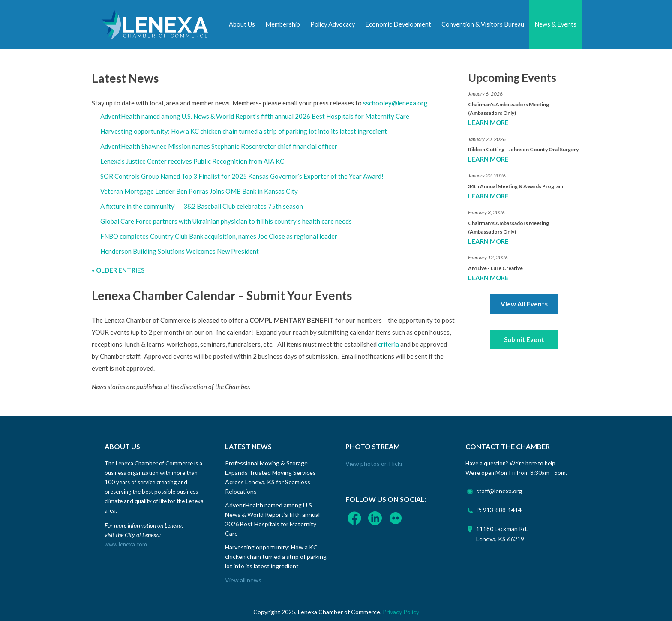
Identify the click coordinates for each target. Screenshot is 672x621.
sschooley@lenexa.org (395, 103)
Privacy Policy (401, 612)
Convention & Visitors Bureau (483, 24)
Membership (283, 24)
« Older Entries (118, 270)
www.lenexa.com (126, 544)
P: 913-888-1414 (499, 510)
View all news (243, 580)
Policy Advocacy (333, 24)
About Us (242, 24)
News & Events (555, 24)
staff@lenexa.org (499, 491)
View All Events (524, 304)
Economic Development (398, 24)
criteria (388, 344)
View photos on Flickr (374, 463)
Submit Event (524, 339)
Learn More (488, 123)
